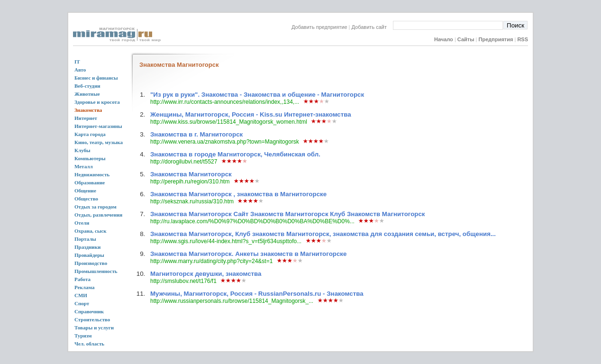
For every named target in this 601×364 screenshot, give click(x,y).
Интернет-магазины (98, 126)
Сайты (466, 39)
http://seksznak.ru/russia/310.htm (192, 201)
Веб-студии (87, 86)
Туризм (83, 336)
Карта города (90, 134)
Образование (90, 182)
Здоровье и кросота (97, 102)
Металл (84, 166)
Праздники (87, 247)
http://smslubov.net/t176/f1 (183, 281)
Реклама (84, 287)
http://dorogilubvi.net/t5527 (184, 162)
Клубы (82, 150)
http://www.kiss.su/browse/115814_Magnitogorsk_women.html (229, 122)
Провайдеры (89, 255)
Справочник (89, 311)
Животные (87, 94)
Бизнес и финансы (96, 78)
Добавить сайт (372, 27)
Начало (444, 39)
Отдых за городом (96, 207)
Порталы (85, 239)
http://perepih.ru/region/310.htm (190, 182)
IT (77, 62)
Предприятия (496, 39)
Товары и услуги (94, 328)
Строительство (92, 319)
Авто (80, 70)
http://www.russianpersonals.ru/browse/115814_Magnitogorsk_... (232, 301)
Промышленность (96, 271)
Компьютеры (90, 158)
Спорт (82, 303)
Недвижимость (92, 174)
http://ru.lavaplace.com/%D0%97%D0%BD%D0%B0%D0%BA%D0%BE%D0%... (252, 221)
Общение (85, 191)
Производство (91, 263)
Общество (86, 199)
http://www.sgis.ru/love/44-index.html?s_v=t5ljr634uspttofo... (226, 241)
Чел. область (89, 344)
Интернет (86, 118)
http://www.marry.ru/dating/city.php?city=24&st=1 (211, 261)
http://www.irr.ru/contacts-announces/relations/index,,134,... (225, 102)
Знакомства (88, 110)
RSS (523, 39)
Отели (82, 223)
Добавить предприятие (319, 27)
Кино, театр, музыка (99, 142)
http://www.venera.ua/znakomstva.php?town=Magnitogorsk (225, 142)
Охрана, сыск (91, 231)
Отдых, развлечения (98, 215)
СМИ (81, 295)
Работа (82, 279)
